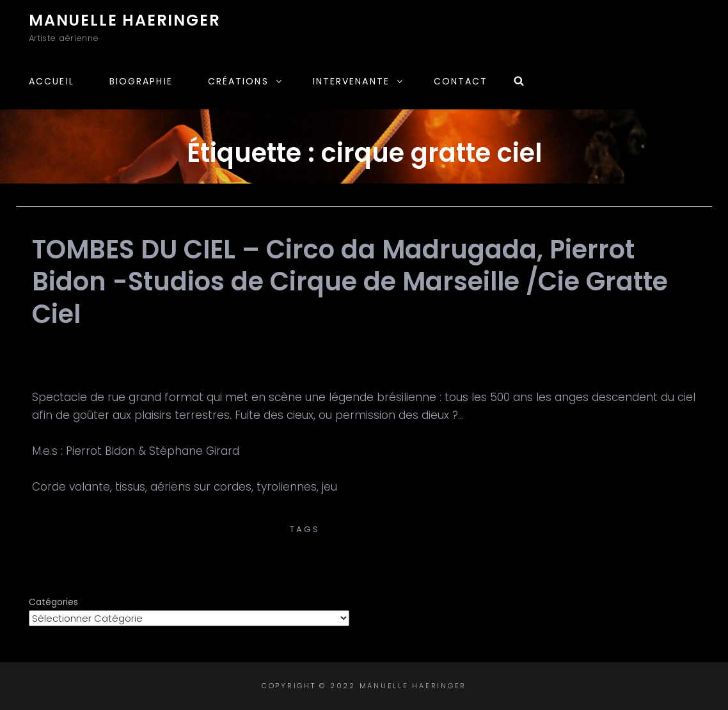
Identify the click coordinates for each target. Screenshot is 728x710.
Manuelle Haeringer (124, 20)
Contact (461, 81)
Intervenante (359, 81)
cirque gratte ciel (379, 529)
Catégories (53, 602)
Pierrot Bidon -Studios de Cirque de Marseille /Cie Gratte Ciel (364, 516)
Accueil (51, 81)
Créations (246, 81)
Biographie (141, 81)
